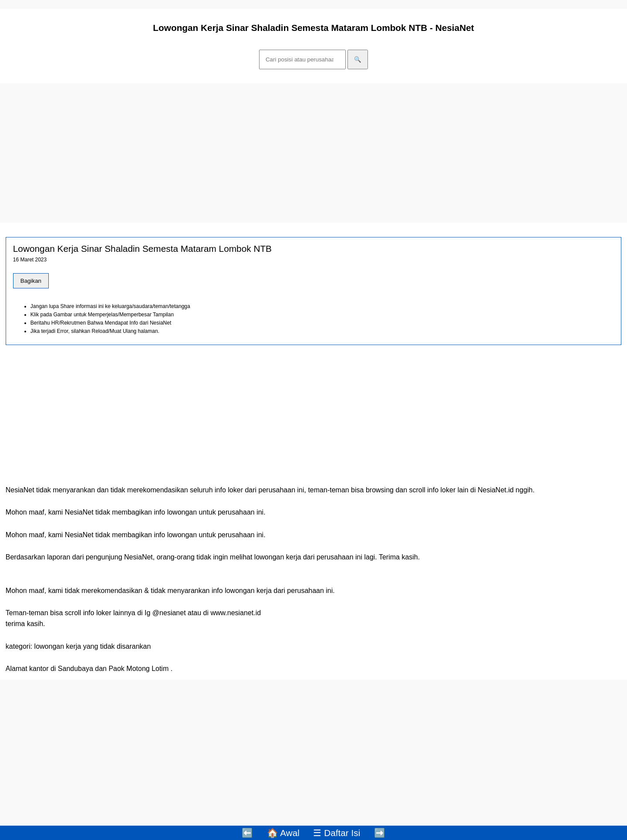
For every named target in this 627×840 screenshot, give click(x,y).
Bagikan (31, 281)
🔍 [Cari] (358, 59)
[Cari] (302, 59)
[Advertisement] (261, 153)
